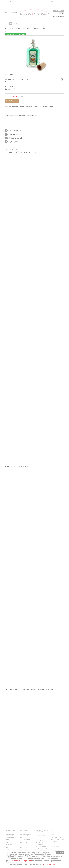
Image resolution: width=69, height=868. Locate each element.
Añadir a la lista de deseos (43, 107)
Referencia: (8, 82)
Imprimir (8, 107)
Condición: (24, 82)
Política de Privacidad (10, 843)
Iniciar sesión (58, 16)
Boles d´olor (32, 116)
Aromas (10, 116)
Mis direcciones (27, 847)
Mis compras (26, 835)
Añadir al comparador (22, 107)
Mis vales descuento (25, 843)
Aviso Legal (10, 835)
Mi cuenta (24, 830)
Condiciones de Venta (11, 839)
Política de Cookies (10, 848)
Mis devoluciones (26, 839)
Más (8, 149)
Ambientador (20, 116)
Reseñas (15, 149)
